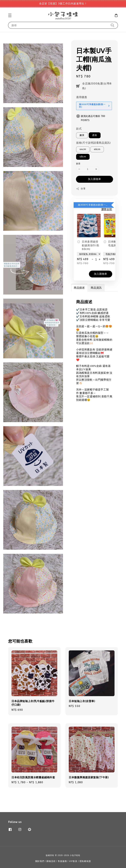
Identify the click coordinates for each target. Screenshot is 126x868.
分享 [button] (81, 189)
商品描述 (79, 288)
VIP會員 (73, 861)
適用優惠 (82, 97)
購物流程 (51, 861)
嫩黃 (82, 135)
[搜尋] (113, 25)
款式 (79, 129)
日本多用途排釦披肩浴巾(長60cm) (88, 245)
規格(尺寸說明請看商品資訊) (93, 143)
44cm (83, 149)
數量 (78, 164)
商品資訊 (96, 288)
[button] (10, 15)
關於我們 (40, 861)
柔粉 (95, 135)
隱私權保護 (85, 861)
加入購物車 (94, 179)
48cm (83, 157)
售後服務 (62, 861)
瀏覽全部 (107, 209)
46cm (97, 149)
